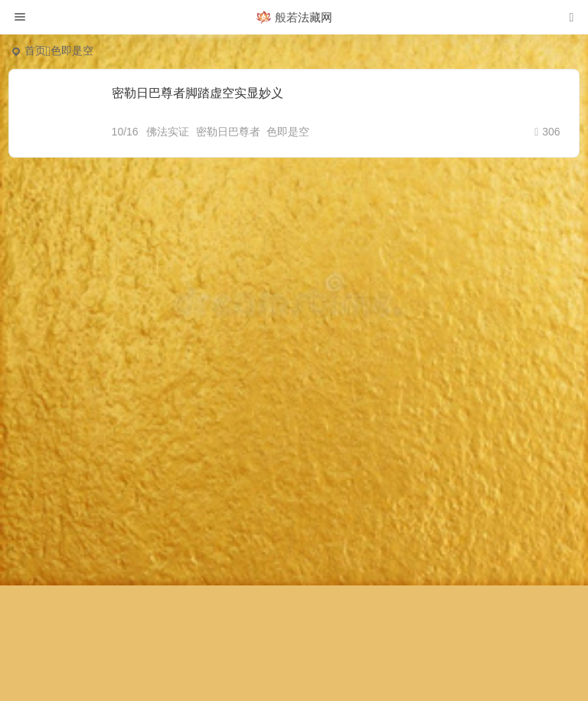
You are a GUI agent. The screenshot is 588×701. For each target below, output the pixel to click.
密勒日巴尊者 (228, 132)
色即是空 (288, 132)
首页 (35, 51)
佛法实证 (168, 132)
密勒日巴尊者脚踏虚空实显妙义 (198, 93)
